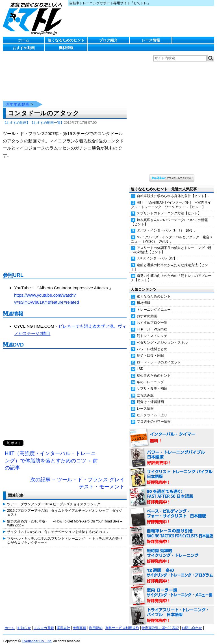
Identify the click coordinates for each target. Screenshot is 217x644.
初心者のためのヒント (154, 370)
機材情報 (66, 48)
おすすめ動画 (24, 48)
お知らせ (24, 622)
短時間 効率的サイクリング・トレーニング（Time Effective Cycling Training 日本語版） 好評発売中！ (172, 551)
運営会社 (63, 622)
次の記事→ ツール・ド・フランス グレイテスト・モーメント (77, 478)
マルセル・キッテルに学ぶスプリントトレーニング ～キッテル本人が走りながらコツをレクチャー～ (65, 535)
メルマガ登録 (44, 622)
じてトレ (34, 18)
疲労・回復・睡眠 (150, 350)
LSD (140, 363)
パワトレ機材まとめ (152, 343)
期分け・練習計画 (150, 396)
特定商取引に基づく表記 (160, 622)
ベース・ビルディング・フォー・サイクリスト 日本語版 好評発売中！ (172, 511)
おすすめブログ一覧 (152, 317)
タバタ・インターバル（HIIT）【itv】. (166, 225)
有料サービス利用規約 (122, 622)
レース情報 (151, 40)
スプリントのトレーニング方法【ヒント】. (169, 208)
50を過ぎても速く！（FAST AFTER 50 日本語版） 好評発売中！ (172, 491)
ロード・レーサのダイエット (159, 357)
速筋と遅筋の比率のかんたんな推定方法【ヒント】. (169, 262)
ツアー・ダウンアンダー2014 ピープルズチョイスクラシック (54, 499)
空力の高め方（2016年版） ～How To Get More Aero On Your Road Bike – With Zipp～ (65, 518)
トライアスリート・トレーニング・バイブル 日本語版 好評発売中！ (172, 610)
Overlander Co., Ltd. (37, 636)
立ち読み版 (145, 390)
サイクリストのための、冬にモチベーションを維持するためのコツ (58, 526)
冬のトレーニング (150, 376)
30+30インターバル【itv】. (157, 253)
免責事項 (79, 622)
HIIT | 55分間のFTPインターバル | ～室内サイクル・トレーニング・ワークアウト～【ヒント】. (171, 199)
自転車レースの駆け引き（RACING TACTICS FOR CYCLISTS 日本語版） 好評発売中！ (172, 531)
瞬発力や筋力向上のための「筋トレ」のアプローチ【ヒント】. (171, 272)
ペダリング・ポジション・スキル (162, 337)
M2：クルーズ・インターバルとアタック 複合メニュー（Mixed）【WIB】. (172, 234)
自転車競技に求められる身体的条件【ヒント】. (173, 190)
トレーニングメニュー (154, 304)
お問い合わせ (192, 622)
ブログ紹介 (108, 40)
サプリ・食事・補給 (152, 383)
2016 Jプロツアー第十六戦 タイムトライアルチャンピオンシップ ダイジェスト (65, 507)
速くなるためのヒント (66, 40)
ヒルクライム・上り (152, 409)
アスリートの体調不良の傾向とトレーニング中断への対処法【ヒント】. (171, 244)
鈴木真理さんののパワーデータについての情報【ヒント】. (169, 216)
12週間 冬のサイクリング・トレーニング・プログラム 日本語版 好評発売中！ (172, 570)
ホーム (24, 40)
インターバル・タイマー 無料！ (172, 432)
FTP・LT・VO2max (152, 324)
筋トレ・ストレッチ (152, 330)
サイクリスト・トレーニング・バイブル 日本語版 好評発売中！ (172, 472)
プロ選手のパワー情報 (154, 416)
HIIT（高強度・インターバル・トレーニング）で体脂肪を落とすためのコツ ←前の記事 (51, 455)
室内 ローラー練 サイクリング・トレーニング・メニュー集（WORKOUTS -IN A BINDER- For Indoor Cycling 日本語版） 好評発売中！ (172, 590)
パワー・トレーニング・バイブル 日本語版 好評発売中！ (172, 452)
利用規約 (96, 622)
